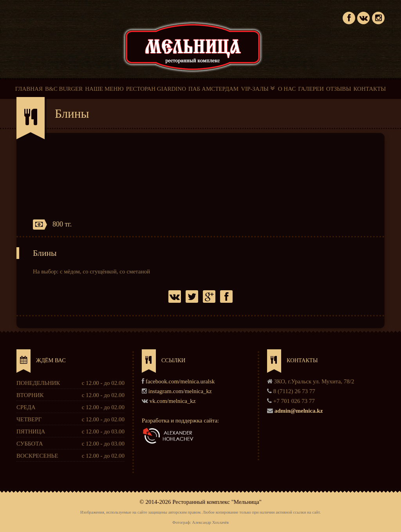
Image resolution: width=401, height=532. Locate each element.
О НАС (287, 89)
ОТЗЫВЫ (339, 89)
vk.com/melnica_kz (173, 401)
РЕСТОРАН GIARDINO (156, 89)
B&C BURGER (64, 89)
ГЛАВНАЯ (29, 89)
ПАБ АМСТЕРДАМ (213, 89)
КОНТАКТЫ (369, 89)
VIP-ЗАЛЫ (258, 88)
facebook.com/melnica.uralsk (180, 381)
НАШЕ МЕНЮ (104, 89)
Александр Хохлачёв (210, 522)
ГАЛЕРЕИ (311, 89)
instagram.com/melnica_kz (180, 391)
